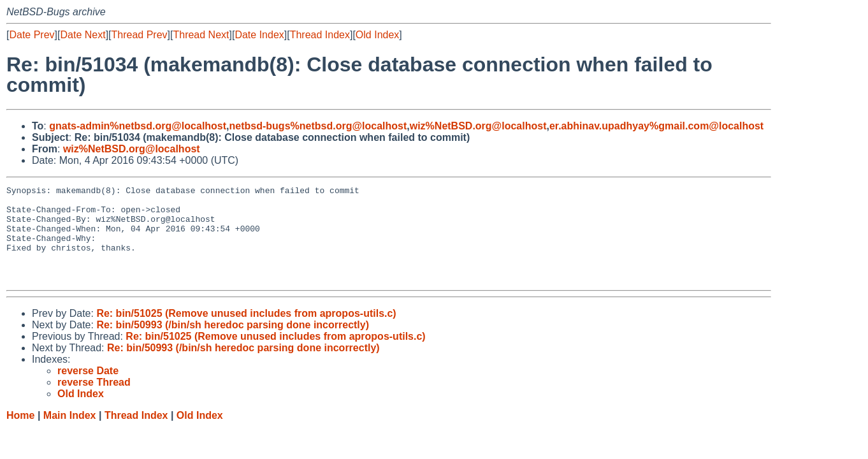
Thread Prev (140, 35)
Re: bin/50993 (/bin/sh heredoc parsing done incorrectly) (233, 344)
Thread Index (320, 35)
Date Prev (32, 35)
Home (20, 434)
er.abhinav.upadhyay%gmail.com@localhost (656, 126)
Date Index (259, 35)
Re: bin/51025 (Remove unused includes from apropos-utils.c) (246, 332)
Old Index (377, 35)
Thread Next (201, 35)
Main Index (70, 434)
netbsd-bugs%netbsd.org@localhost (318, 126)
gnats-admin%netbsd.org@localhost (138, 126)
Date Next (83, 35)
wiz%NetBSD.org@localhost (478, 126)
